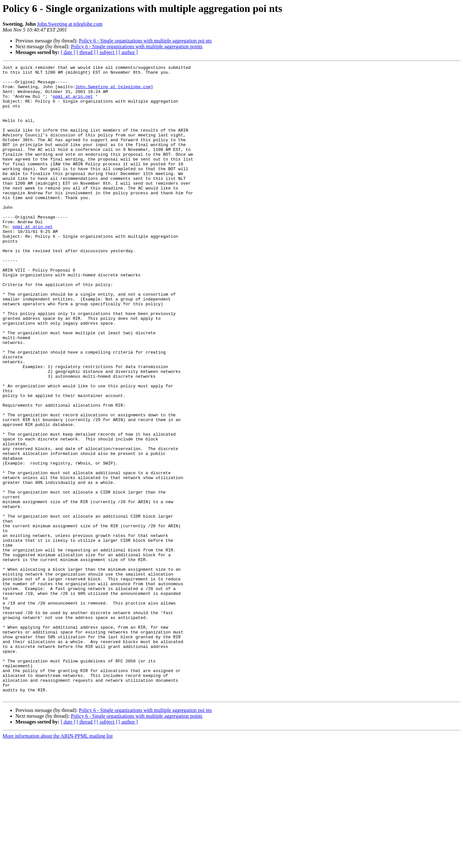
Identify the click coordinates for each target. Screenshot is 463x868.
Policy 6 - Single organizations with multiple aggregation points (136, 46)
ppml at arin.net (73, 103)
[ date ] (68, 52)
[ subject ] (107, 52)
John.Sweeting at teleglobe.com (70, 24)
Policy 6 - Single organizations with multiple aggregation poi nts (145, 41)
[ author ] (128, 52)
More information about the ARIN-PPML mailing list (58, 862)
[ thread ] (86, 52)
